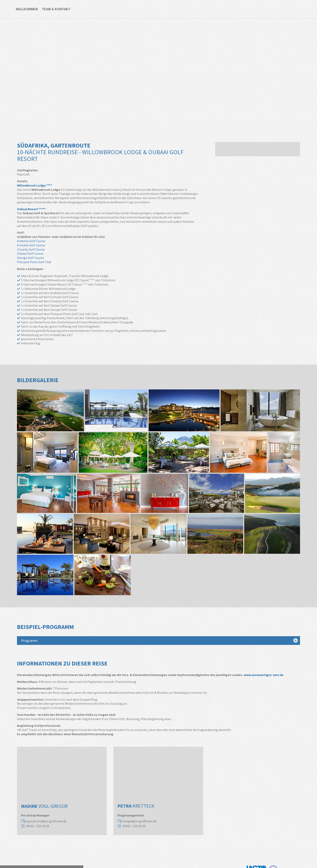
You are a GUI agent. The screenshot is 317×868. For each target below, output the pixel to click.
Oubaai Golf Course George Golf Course (30, 256)
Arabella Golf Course (31, 241)
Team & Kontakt (56, 9)
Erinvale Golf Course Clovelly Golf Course (31, 247)
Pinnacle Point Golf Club (34, 262)
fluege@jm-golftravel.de (139, 821)
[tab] (158, 641)
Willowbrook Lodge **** (34, 185)
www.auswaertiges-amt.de (264, 675)
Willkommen (27, 9)
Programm (29, 641)
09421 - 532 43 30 (38, 826)
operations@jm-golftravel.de (46, 821)
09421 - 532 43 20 (134, 826)
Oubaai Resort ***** (31, 209)
